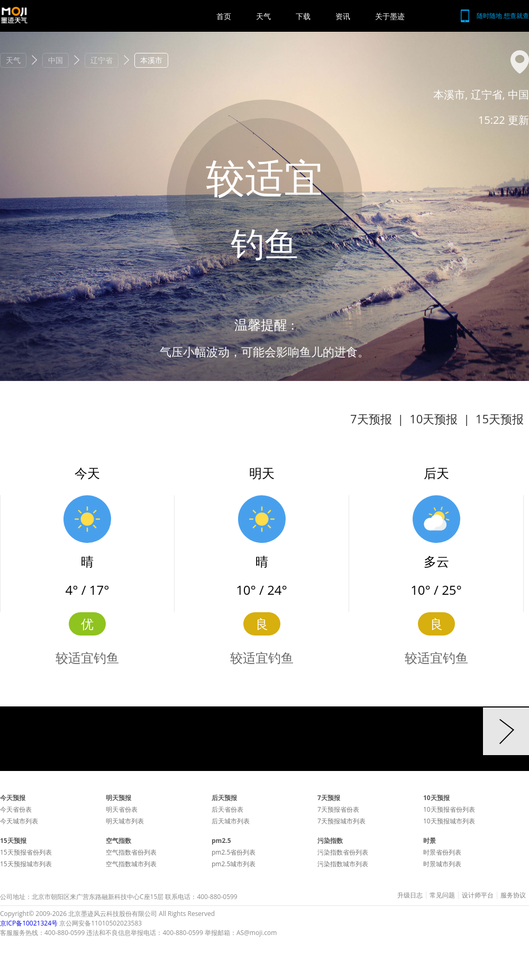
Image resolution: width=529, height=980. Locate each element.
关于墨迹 (390, 16)
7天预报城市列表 (341, 821)
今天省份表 (16, 809)
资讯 (343, 16)
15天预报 (500, 419)
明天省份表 (122, 809)
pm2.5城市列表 (234, 864)
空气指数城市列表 (131, 864)
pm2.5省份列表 (234, 852)
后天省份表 (227, 809)
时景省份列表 (442, 852)
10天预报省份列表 (449, 809)
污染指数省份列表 (343, 852)
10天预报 (434, 419)
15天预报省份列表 (26, 852)
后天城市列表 (231, 821)
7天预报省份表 (338, 809)
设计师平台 (478, 895)
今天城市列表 (19, 821)
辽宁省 (102, 60)
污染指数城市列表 (343, 864)
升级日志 (410, 895)
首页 (224, 16)
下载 (303, 16)
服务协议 (513, 895)
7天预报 (371, 419)
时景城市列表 (442, 864)
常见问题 (442, 895)
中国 (56, 60)
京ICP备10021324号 (29, 923)
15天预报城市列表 (26, 864)
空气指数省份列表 (131, 852)
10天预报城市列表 (449, 821)
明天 (262, 473)
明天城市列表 (125, 821)
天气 (263, 16)
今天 (87, 473)
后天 (436, 473)
